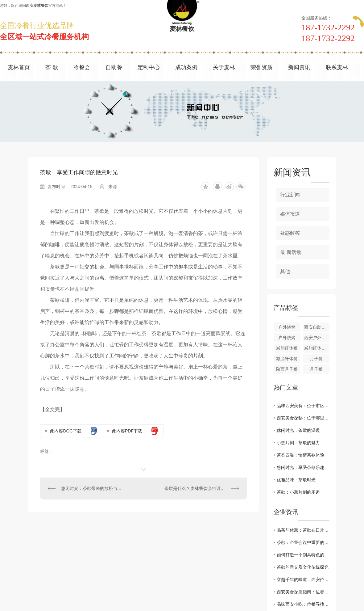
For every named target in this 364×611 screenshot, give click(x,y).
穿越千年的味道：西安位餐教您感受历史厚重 (303, 579)
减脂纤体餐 (287, 348)
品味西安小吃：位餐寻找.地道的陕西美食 (303, 604)
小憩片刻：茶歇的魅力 (298, 443)
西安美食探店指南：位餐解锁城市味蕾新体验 (303, 592)
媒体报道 (290, 214)
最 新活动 (291, 252)
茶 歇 (52, 67)
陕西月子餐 (287, 369)
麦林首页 (19, 67)
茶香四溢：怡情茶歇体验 (300, 455)
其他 (285, 271)
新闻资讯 (299, 67)
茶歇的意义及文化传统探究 (303, 567)
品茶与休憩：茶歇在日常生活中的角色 (303, 530)
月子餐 (316, 359)
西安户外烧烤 (317, 338)
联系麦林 (337, 67)
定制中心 (149, 67)
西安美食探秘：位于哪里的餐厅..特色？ (303, 418)
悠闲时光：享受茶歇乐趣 (300, 467)
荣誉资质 (262, 67)
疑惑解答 (290, 233)
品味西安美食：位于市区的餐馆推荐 (303, 406)
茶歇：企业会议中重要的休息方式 (303, 542)
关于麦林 (224, 67)
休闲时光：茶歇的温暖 (298, 430)
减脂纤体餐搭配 (317, 348)
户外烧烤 (287, 327)
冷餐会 (82, 67)
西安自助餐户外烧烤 (317, 327)
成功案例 (186, 67)
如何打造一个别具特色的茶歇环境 (303, 555)
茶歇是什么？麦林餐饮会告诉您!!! (196, 488)
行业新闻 (290, 195)
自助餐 (114, 67)
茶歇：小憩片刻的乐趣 (298, 492)
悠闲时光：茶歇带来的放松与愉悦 (92, 488)
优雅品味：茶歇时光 (296, 480)
